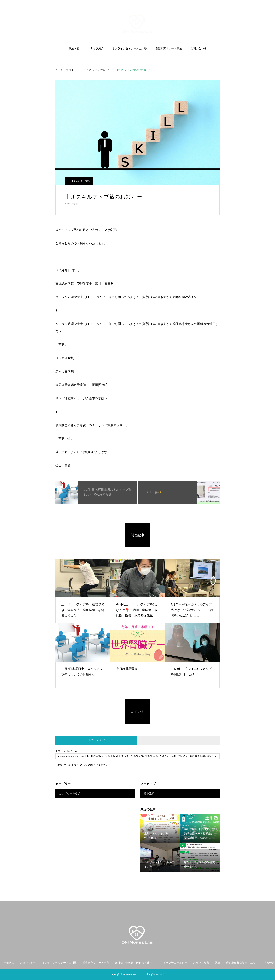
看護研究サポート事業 (169, 49)
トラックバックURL (67, 751)
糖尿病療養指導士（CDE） (242, 963)
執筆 (218, 963)
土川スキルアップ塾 (79, 181)
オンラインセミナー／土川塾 (129, 49)
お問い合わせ (198, 49)
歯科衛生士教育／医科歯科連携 (133, 963)
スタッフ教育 (201, 963)
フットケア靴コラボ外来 (173, 963)
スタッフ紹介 (96, 49)
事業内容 (74, 49)
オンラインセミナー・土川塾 (59, 963)
